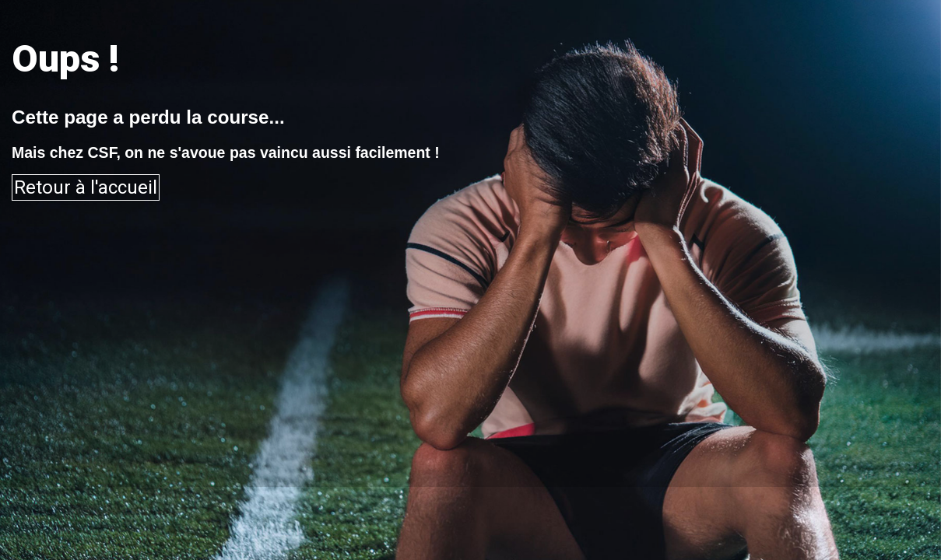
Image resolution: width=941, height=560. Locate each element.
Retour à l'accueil (86, 187)
